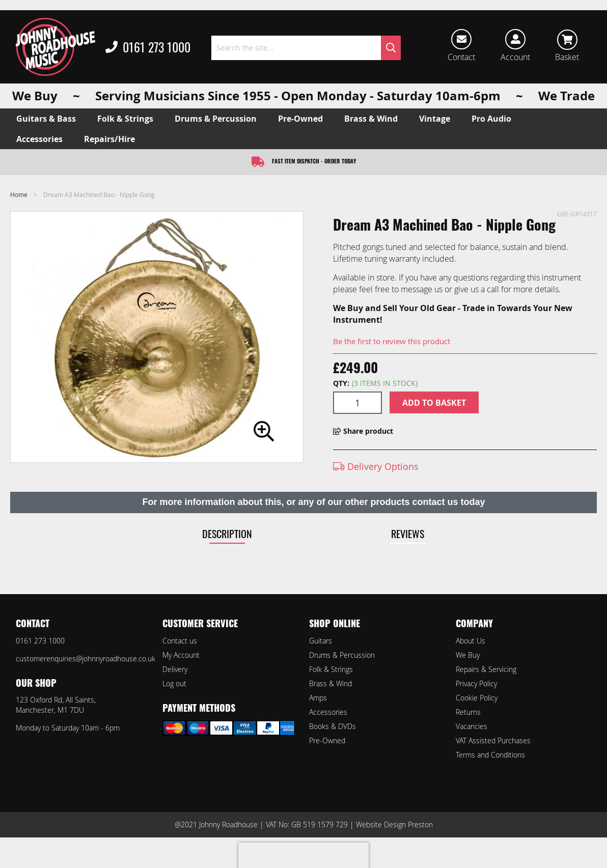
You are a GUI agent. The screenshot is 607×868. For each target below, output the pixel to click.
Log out (174, 683)
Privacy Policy (476, 683)
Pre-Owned (327, 740)
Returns (468, 712)
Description (227, 534)
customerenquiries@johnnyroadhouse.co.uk (86, 659)
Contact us (180, 641)
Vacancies (472, 726)
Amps (318, 698)
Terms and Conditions (490, 755)
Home (19, 194)
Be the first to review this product (392, 341)
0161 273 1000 (148, 48)
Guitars (321, 641)
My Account (181, 655)
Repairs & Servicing (486, 669)
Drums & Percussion (342, 655)
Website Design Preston (394, 824)
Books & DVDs (333, 726)
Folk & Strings (331, 669)
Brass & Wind (330, 683)
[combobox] (306, 48)
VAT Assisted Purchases (493, 740)
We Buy (468, 655)
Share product (363, 431)
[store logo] (56, 47)
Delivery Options (376, 466)
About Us (471, 641)
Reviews (408, 534)
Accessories (328, 712)
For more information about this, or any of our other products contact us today (313, 502)
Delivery (175, 669)
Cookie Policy (477, 698)
